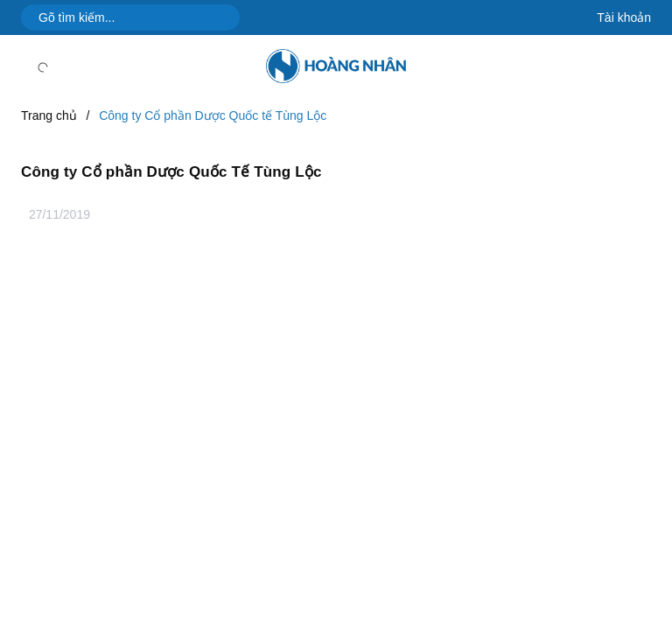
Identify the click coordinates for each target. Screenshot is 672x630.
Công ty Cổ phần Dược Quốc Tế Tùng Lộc (171, 172)
